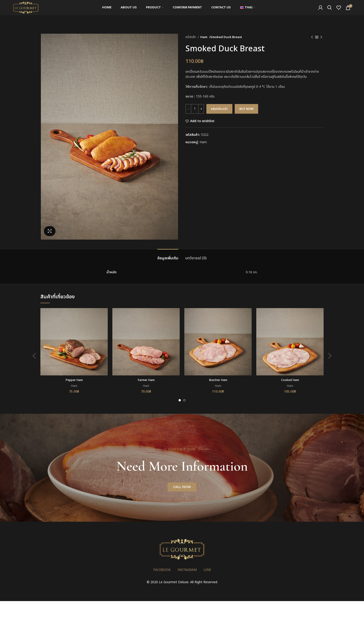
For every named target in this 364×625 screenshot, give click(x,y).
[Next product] (321, 37)
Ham (204, 37)
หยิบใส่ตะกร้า (219, 109)
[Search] (330, 12)
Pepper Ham (74, 380)
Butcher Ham (218, 380)
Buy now (246, 109)
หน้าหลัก (191, 37)
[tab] (168, 256)
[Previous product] (312, 37)
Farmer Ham (146, 380)
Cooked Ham (290, 380)
